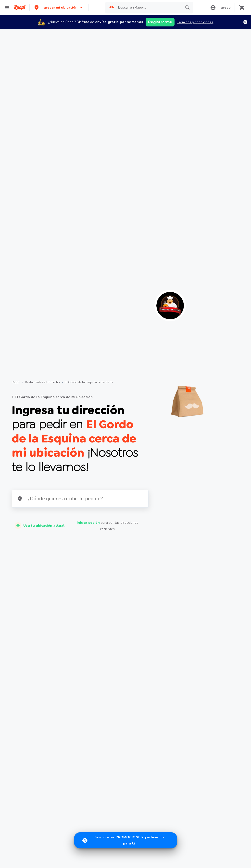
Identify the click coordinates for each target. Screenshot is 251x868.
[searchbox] (148, 8)
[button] (59, 7)
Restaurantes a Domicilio (42, 382)
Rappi (16, 382)
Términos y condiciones (195, 22)
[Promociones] (126, 840)
